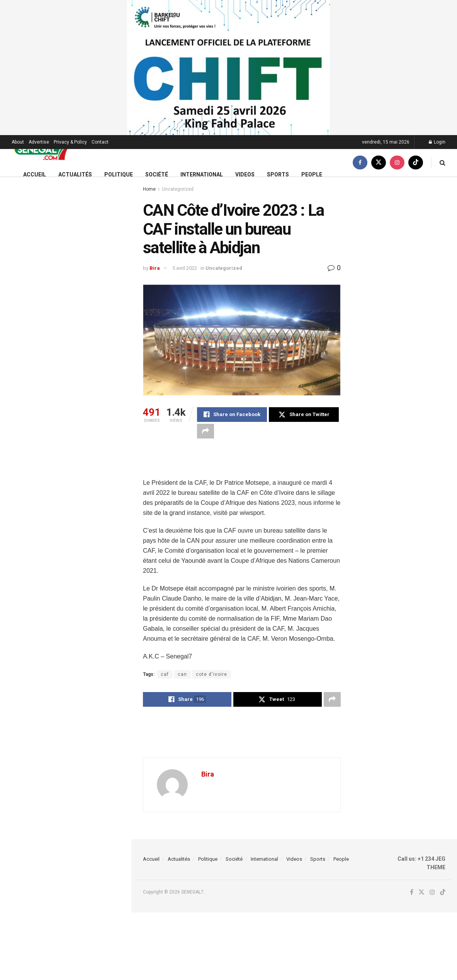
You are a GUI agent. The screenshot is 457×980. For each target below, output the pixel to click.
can (182, 674)
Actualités (75, 174)
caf (165, 674)
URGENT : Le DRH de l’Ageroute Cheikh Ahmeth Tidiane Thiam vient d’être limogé (78, 647)
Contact (100, 142)
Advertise (39, 142)
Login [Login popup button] (437, 142)
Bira (155, 268)
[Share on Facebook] (232, 415)
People (312, 174)
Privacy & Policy (70, 142)
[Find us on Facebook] (360, 163)
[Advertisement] (242, 464)
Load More (65, 732)
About (18, 142)
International (202, 174)
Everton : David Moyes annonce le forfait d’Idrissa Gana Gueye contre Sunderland (81, 691)
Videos (245, 174)
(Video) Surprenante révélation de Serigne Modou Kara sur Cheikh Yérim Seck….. (82, 188)
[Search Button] (443, 163)
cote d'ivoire (212, 674)
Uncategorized (178, 189)
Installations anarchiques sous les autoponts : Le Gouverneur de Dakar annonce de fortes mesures (82, 388)
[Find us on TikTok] (416, 163)
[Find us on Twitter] (379, 163)
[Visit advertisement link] (228, 68)
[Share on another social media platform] (206, 431)
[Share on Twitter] (304, 415)
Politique (119, 174)
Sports (278, 174)
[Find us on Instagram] (397, 163)
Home (149, 189)
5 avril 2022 (185, 268)
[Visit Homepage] (44, 149)
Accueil (35, 174)
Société (157, 174)
